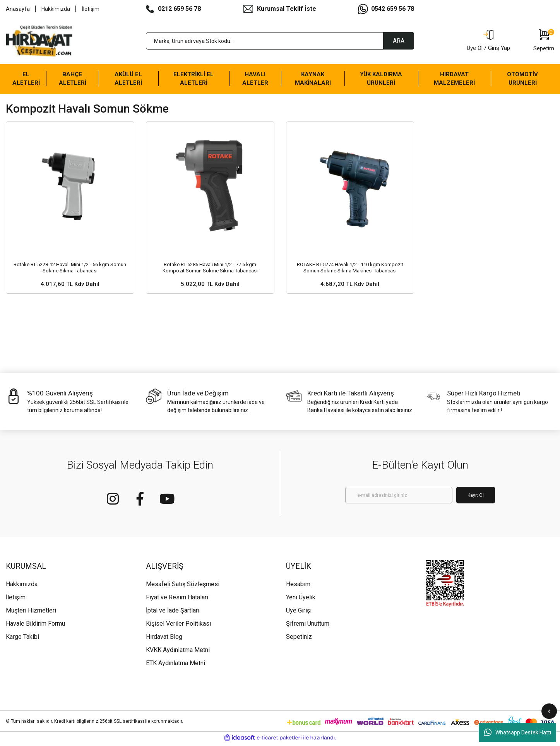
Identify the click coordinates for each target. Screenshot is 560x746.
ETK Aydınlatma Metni (176, 659)
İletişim (91, 9)
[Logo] (39, 41)
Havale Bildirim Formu (35, 620)
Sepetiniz (299, 633)
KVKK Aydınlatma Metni (178, 646)
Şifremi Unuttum (308, 620)
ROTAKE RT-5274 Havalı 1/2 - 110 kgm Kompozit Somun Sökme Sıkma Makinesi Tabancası (350, 261)
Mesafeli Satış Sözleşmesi (183, 580)
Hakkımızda (56, 9)
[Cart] (544, 41)
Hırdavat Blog (164, 633)
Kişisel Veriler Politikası (178, 620)
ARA (399, 41)
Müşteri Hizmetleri (31, 607)
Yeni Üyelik (301, 593)
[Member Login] (488, 41)
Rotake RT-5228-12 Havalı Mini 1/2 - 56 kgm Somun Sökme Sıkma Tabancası (70, 261)
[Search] (280, 41)
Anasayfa (18, 9)
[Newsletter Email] (399, 491)
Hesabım (298, 580)
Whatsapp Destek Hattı (518, 732)
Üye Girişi (299, 607)
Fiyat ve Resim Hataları (177, 593)
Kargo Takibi (22, 633)
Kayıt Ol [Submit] (476, 491)
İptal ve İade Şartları (173, 607)
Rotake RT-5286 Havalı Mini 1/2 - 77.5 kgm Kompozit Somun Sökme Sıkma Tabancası (210, 261)
